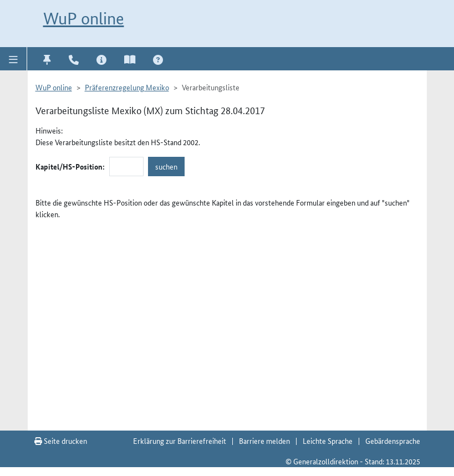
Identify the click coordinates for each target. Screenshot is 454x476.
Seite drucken (61, 441)
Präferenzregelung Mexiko (127, 87)
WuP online (84, 19)
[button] (14, 59)
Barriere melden (264, 441)
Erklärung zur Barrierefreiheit (180, 441)
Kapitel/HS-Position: (70, 166)
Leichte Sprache (328, 441)
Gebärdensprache (393, 441)
